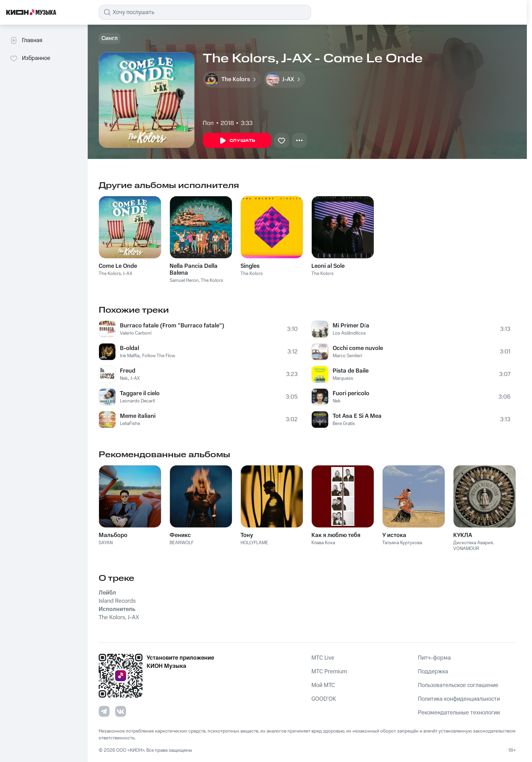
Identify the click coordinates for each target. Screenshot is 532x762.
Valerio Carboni (136, 333)
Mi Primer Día (351, 326)
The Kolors (110, 274)
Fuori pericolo (351, 394)
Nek (124, 378)
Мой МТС (323, 685)
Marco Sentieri (347, 356)
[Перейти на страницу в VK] (121, 711)
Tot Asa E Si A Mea (357, 416)
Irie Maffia (130, 356)
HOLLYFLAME (254, 543)
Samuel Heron (184, 280)
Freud (128, 371)
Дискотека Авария (473, 543)
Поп (208, 123)
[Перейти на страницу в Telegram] (104, 711)
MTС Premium (329, 672)
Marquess (343, 378)
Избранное (30, 58)
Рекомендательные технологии (459, 713)
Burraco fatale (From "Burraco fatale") (172, 326)
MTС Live (323, 658)
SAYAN (106, 543)
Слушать (237, 141)
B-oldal (129, 348)
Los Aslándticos (349, 333)
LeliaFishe (130, 424)
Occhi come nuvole (358, 348)
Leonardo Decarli (137, 401)
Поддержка (433, 672)
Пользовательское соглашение (458, 685)
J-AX (128, 274)
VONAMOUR (466, 549)
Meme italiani (138, 416)
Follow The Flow (159, 356)
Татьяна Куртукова (402, 543)
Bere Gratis (344, 424)
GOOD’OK (324, 699)
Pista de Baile (351, 371)
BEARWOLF (182, 543)
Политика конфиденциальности (459, 699)
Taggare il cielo (140, 394)
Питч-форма (434, 658)
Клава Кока (323, 543)
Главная (26, 40)
